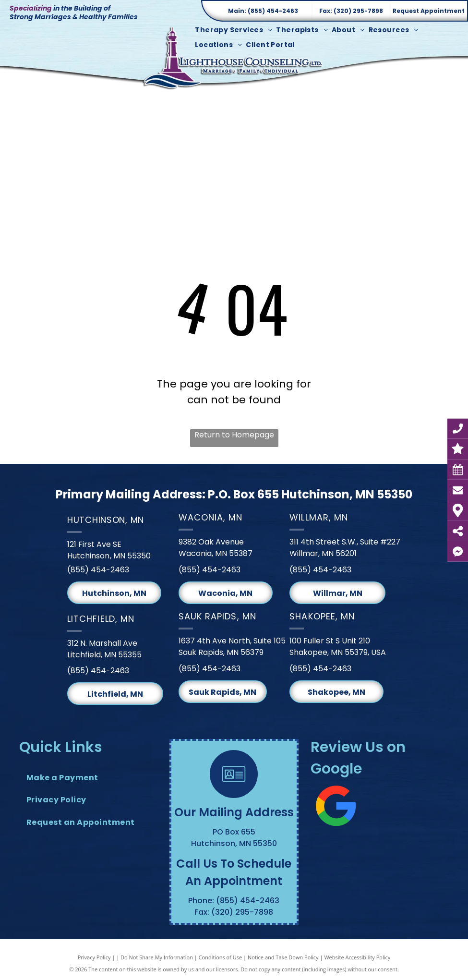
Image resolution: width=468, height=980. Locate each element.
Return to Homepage (234, 435)
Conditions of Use (221, 957)
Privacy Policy (94, 957)
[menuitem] (235, 30)
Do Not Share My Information (157, 957)
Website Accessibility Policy (357, 957)
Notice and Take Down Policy (283, 957)
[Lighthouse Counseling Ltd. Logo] (234, 57)
